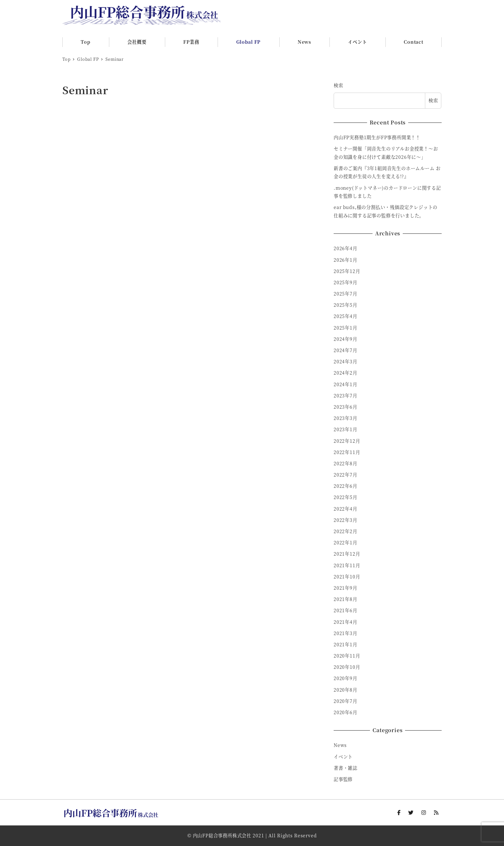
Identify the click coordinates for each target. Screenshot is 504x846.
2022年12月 (347, 441)
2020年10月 (347, 667)
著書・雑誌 (346, 768)
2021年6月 (346, 610)
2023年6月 (346, 407)
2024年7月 (346, 350)
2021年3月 (346, 633)
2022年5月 (346, 497)
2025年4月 (346, 316)
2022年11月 (347, 452)
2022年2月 (346, 531)
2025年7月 (346, 294)
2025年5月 (346, 305)
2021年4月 (346, 622)
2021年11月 (347, 565)
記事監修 (343, 779)
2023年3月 (346, 418)
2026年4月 (346, 248)
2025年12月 (347, 271)
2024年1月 (346, 384)
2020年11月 (347, 656)
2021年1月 (346, 644)
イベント (343, 757)
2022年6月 (346, 486)
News (340, 745)
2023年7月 (346, 396)
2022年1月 (346, 542)
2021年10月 (347, 577)
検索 (338, 85)
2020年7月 (346, 701)
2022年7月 (346, 475)
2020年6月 (346, 712)
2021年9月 (346, 588)
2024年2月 (346, 373)
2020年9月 (346, 678)
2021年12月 (347, 554)
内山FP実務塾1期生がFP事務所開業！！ (377, 137)
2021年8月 (346, 599)
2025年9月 (346, 282)
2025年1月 (346, 328)
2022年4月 (346, 509)
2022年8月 (346, 463)
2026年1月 (346, 260)
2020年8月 (346, 690)
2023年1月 (346, 429)
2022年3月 (346, 520)
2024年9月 (346, 339)
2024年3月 (346, 361)
